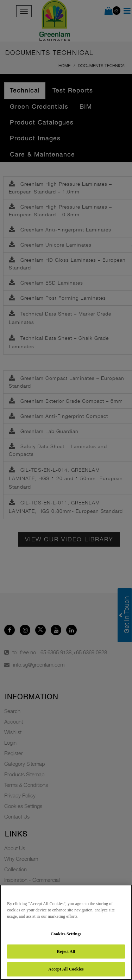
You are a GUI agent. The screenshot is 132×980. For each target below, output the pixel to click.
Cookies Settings (66, 934)
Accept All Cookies (66, 969)
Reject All (66, 952)
